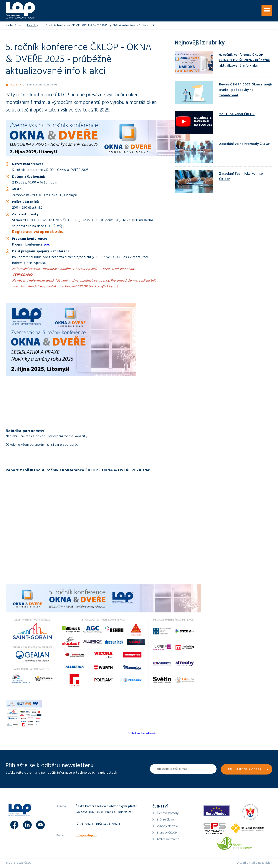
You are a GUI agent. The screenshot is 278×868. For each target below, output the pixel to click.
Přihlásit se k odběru (246, 770)
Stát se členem (166, 820)
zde (46, 245)
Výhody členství (167, 826)
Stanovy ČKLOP (167, 833)
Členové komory (168, 813)
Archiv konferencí (168, 839)
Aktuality (32, 26)
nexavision (265, 863)
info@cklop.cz (86, 836)
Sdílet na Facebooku (143, 734)
